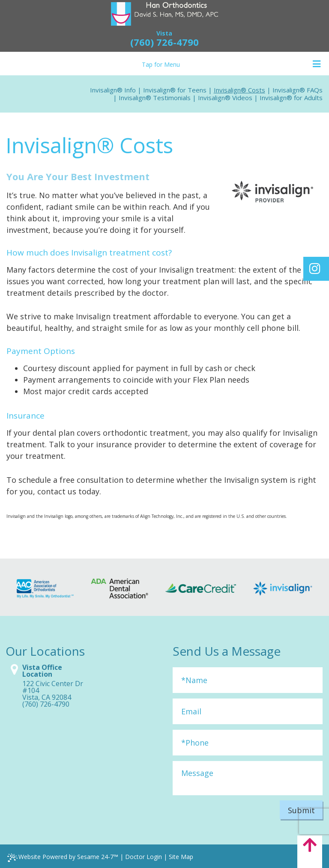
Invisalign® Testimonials (155, 98)
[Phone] (248, 743)
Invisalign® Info (113, 90)
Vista (164, 33)
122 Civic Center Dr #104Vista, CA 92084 (53, 690)
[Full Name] (248, 680)
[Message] (248, 778)
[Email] (248, 711)
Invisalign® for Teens (175, 90)
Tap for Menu (231, 64)
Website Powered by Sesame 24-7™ (63, 857)
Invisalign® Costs (239, 90)
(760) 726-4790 (164, 42)
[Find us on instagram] (314, 269)
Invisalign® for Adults (291, 98)
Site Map (181, 857)
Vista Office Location (42, 671)
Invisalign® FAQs (298, 90)
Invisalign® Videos (225, 98)
